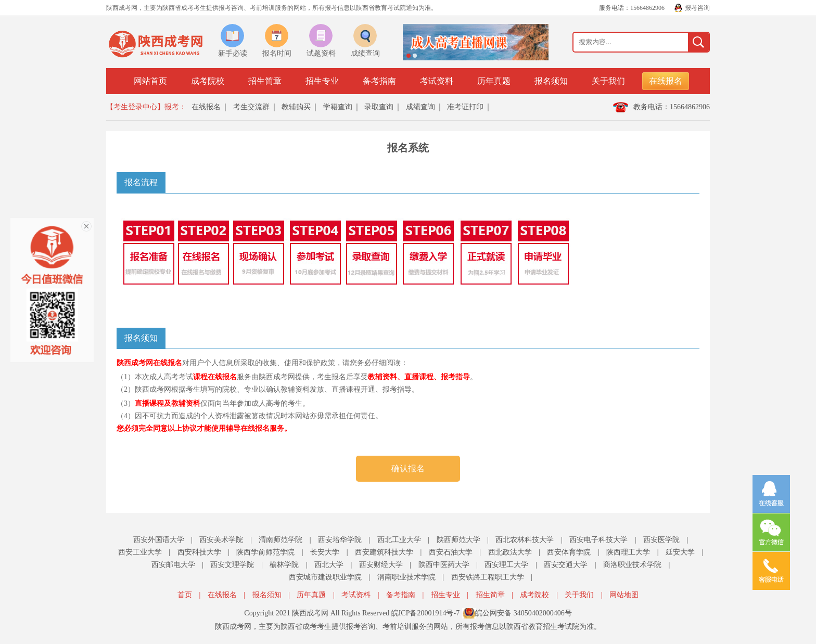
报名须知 (551, 81)
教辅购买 (296, 107)
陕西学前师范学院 (265, 552)
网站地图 (624, 595)
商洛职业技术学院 (632, 565)
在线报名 (666, 81)
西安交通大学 (566, 565)
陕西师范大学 (458, 540)
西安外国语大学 (159, 540)
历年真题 (494, 81)
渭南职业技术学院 (406, 577)
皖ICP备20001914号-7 (425, 613)
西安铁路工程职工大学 (488, 577)
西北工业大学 (399, 540)
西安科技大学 (199, 552)
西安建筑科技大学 (384, 552)
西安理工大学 (506, 565)
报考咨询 (697, 8)
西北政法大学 (510, 552)
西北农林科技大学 (525, 540)
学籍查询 (338, 107)
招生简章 (265, 81)
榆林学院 (284, 565)
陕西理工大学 (628, 552)
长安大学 (325, 552)
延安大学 (680, 552)
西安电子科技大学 (598, 540)
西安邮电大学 (173, 565)
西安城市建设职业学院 (325, 577)
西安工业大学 (140, 552)
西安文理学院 (232, 565)
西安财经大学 (381, 565)
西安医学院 (661, 540)
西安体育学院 (569, 552)
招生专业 (322, 81)
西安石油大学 (451, 552)
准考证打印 (465, 107)
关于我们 (608, 81)
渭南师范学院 (280, 540)
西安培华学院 (340, 540)
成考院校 (208, 81)
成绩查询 (420, 107)
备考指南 (379, 81)
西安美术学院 (221, 540)
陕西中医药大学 (444, 565)
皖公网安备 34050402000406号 (524, 613)
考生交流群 (251, 107)
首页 (185, 595)
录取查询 (379, 107)
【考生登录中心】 (135, 107)
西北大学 (329, 565)
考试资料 (437, 81)
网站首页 (150, 81)
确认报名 (408, 468)
